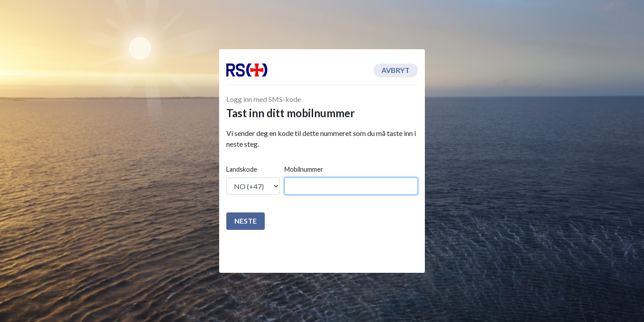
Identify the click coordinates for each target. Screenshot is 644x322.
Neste (246, 221)
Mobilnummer (304, 169)
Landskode (242, 169)
